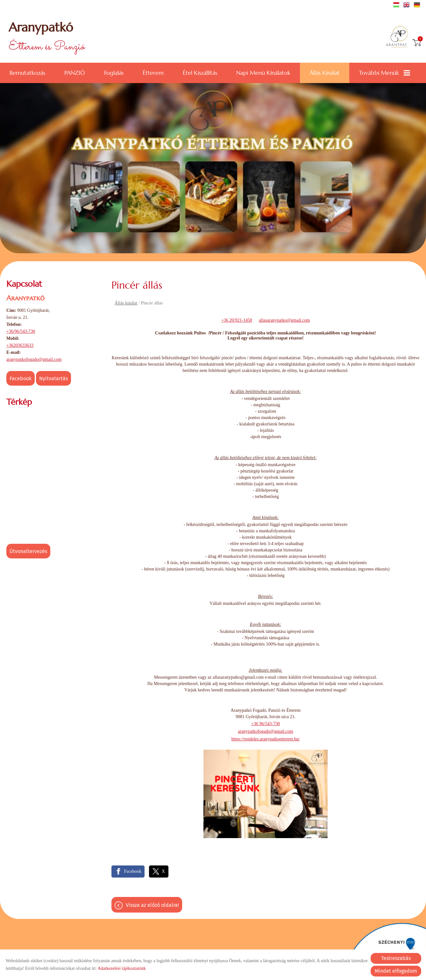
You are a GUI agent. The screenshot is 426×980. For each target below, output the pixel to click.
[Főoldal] (398, 38)
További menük (384, 72)
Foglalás (114, 72)
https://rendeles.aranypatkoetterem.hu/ (266, 738)
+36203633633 (20, 345)
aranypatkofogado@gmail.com (34, 359)
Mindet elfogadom (396, 971)
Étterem (153, 72)
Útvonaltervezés (28, 551)
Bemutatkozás (27, 72)
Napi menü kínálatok (263, 72)
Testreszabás (396, 958)
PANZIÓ (75, 72)
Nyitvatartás (53, 378)
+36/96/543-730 (21, 331)
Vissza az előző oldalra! (152, 904)
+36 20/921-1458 (237, 320)
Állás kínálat (325, 72)
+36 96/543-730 (266, 723)
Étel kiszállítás (200, 72)
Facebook (21, 378)
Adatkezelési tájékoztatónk (121, 968)
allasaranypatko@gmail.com (284, 320)
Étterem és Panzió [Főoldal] (48, 37)
